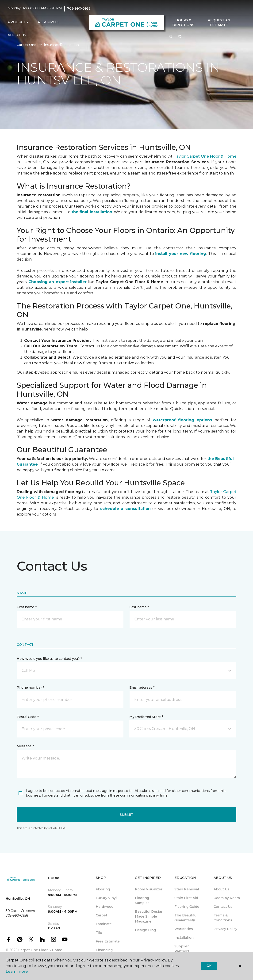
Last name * (139, 607)
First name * (27, 607)
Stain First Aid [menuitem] (186, 898)
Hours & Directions (183, 23)
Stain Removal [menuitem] (187, 889)
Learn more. (17, 971)
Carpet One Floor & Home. (41, 950)
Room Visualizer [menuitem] (149, 889)
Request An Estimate (219, 23)
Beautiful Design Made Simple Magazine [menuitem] (149, 916)
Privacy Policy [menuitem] (225, 929)
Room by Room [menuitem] (227, 898)
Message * (25, 746)
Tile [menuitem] (99, 933)
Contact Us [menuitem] (223, 907)
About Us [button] (17, 35)
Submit (126, 815)
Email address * (142, 688)
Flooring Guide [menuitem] (187, 907)
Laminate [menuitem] (104, 924)
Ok (209, 966)
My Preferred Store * (146, 717)
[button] (171, 37)
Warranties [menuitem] (184, 929)
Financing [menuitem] (104, 950)
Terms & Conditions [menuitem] (223, 918)
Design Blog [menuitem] (145, 930)
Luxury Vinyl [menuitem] (106, 898)
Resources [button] (49, 22)
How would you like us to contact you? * (49, 659)
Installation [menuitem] (184, 938)
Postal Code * (28, 717)
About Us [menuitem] (221, 889)
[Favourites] (180, 37)
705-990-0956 (79, 8)
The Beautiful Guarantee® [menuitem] (186, 918)
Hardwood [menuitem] (105, 907)
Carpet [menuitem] (102, 915)
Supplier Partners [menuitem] (182, 949)
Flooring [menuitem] (103, 889)
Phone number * (30, 688)
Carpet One (27, 45)
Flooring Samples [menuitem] (142, 900)
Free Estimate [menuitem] (108, 941)
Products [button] (18, 22)
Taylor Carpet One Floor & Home (205, 156)
